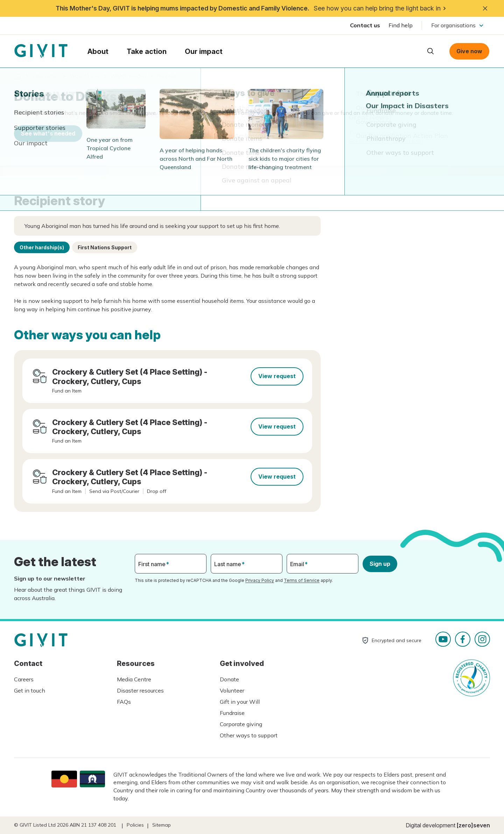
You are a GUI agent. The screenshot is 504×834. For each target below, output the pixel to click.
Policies (135, 825)
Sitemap (162, 825)
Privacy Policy (260, 580)
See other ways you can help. (386, 141)
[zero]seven (473, 825)
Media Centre (134, 679)
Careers (24, 679)
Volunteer (232, 690)
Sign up (380, 564)
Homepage (41, 51)
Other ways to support (249, 735)
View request (277, 376)
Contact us (365, 25)
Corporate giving (241, 724)
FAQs (124, 702)
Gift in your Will (240, 702)
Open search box (430, 51)
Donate (229, 679)
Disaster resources (140, 690)
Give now (469, 51)
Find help (401, 25)
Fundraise (232, 713)
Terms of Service (302, 580)
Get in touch (30, 690)
